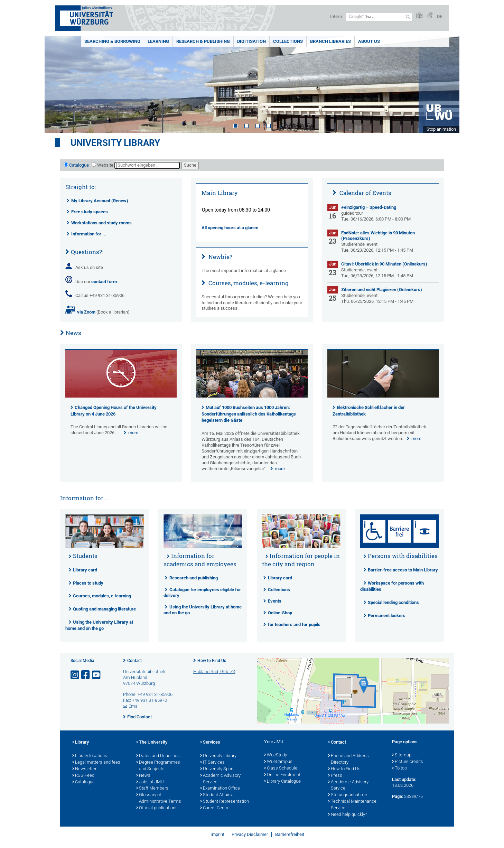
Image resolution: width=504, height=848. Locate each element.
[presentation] (121, 396)
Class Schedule (281, 768)
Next (447, 85)
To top (399, 768)
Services (210, 743)
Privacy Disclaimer (250, 834)
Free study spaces (90, 212)
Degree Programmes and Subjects (158, 766)
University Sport (217, 769)
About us (369, 41)
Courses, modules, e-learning (248, 283)
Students (85, 556)
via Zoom (85, 312)
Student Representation (225, 802)
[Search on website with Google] (379, 17)
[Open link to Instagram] (75, 675)
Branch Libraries (330, 41)
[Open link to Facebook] (86, 675)
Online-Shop (280, 613)
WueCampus (278, 762)
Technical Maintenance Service (352, 805)
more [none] (133, 433)
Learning (158, 41)
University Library (115, 143)
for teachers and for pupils (294, 625)
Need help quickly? (348, 815)
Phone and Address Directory (348, 759)
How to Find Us (212, 661)
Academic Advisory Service (220, 779)
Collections (288, 41)
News (73, 333)
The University (152, 743)
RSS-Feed (83, 776)
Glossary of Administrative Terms (159, 798)
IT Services (212, 763)
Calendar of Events (365, 193)
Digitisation (251, 41)
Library (81, 743)
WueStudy (276, 755)
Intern (336, 16)
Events (275, 601)
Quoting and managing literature (104, 609)
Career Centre (215, 808)
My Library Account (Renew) (100, 201)
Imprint (217, 834)
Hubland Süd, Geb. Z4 (214, 672)
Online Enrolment (282, 775)
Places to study (88, 583)
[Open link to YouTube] (97, 675)
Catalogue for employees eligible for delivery (202, 593)
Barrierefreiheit (290, 834)
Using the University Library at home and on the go (203, 610)
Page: (398, 796)
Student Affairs (216, 795)
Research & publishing (203, 41)
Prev (57, 85)
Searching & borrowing (112, 41)
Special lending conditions (393, 602)
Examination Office (220, 789)
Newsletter (84, 769)
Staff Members (152, 789)
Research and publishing (194, 578)
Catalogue (79, 165)
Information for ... (89, 234)
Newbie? (220, 257)
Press (335, 776)
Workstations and (101, 223)
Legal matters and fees (96, 763)
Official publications (157, 808)
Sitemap (402, 755)
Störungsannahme (348, 795)
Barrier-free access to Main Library (403, 570)
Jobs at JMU (150, 782)
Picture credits (408, 762)
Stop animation (441, 129)
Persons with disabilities (403, 556)
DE (440, 16)
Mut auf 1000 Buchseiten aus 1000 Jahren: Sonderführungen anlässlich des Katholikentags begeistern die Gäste (249, 414)
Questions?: (87, 252)
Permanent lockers (387, 616)
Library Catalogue (282, 782)
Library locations (90, 756)
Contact (134, 661)
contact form (104, 282)
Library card (85, 570)
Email (134, 706)
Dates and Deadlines (158, 756)
